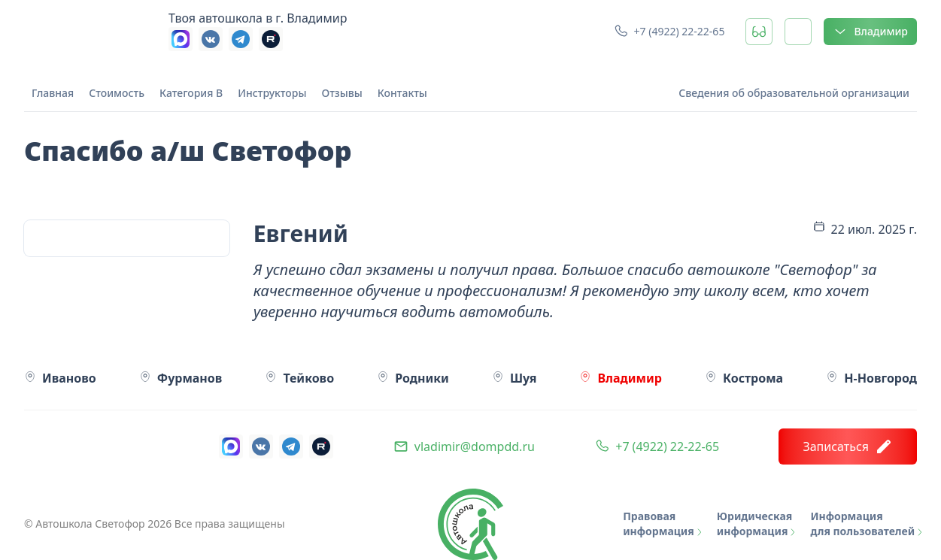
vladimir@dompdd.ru (475, 446)
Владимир (870, 32)
